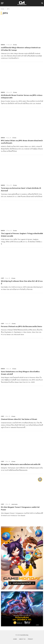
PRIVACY (30, 639)
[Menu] (2, 3)
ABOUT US (22, 639)
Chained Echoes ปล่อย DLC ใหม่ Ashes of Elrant (19, 419)
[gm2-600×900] (22, 558)
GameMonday (24, 635)
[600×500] (22, 609)
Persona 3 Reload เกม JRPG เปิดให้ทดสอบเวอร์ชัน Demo (22, 327)
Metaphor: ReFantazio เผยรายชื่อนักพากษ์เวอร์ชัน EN (21, 464)
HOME (15, 639)
